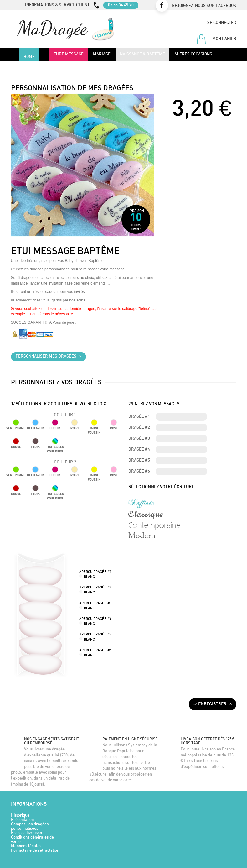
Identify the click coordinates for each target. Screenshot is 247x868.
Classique (146, 514)
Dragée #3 (139, 439)
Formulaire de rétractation (35, 851)
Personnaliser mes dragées (49, 356)
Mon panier (216, 39)
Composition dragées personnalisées (30, 826)
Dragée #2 (139, 428)
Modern (142, 536)
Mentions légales (26, 846)
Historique (20, 816)
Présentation (22, 820)
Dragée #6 (139, 471)
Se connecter (222, 23)
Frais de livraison (26, 833)
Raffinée (141, 503)
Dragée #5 (139, 460)
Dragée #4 (139, 450)
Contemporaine (154, 525)
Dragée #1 (139, 417)
